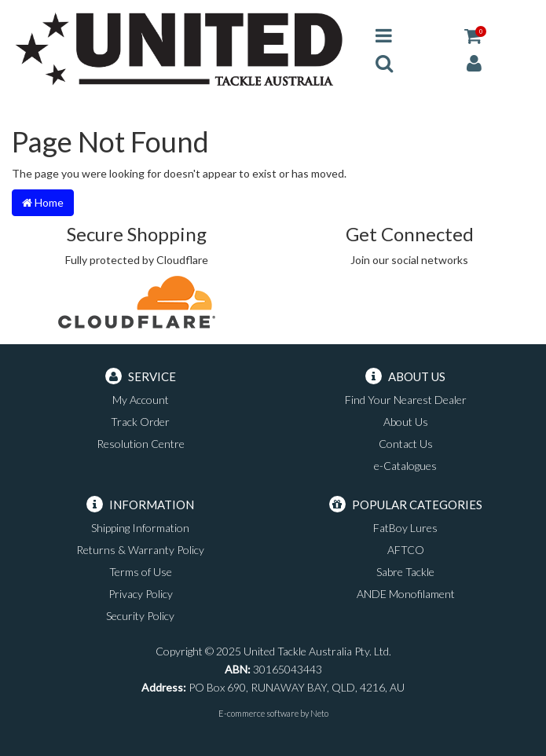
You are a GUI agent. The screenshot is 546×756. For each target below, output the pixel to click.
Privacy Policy (141, 594)
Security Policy (140, 616)
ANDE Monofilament (406, 594)
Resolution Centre (141, 444)
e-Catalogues (405, 466)
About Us (406, 422)
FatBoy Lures (405, 528)
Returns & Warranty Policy (140, 550)
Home (43, 202)
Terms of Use (141, 572)
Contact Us (406, 444)
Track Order (140, 422)
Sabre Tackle (405, 572)
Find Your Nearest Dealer (406, 400)
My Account (141, 400)
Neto (319, 713)
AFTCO (406, 550)
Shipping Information (140, 528)
